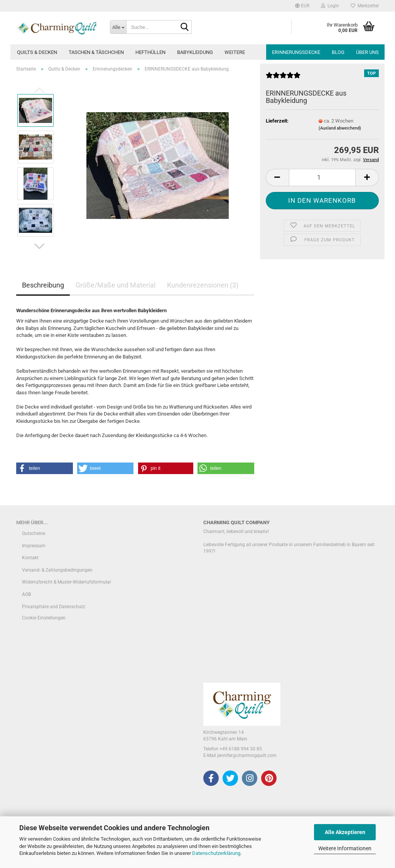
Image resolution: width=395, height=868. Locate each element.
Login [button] (330, 6)
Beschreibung (43, 285)
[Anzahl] (322, 177)
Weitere (235, 52)
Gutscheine (34, 533)
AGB (26, 594)
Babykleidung (195, 52)
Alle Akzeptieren (345, 832)
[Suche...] (118, 27)
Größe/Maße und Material (116, 285)
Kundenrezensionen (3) (203, 285)
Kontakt (30, 558)
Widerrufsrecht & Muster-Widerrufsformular (67, 582)
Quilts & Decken (37, 52)
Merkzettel (365, 6)
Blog (338, 52)
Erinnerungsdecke (296, 52)
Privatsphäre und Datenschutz (54, 607)
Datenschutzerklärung (216, 853)
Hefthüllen (150, 52)
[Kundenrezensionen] (283, 78)
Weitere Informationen (345, 848)
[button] (302, 6)
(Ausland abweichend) (340, 128)
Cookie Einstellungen (44, 618)
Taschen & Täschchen (96, 52)
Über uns (367, 52)
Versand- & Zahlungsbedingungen (57, 570)
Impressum (34, 546)
